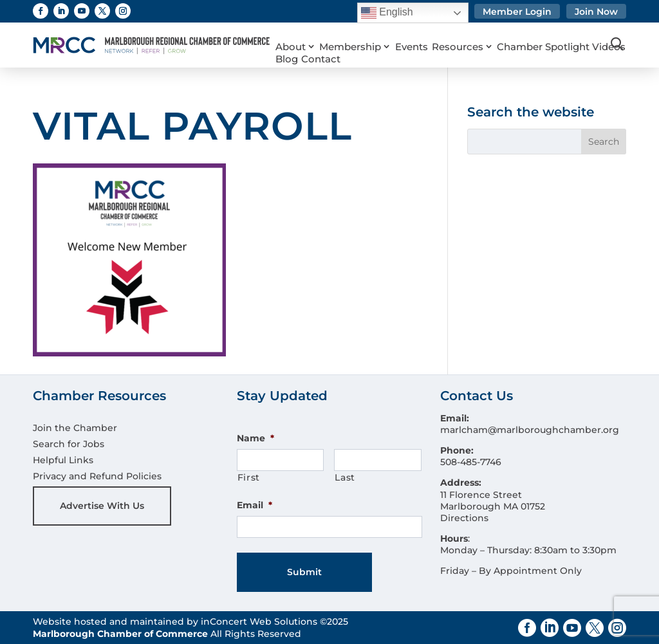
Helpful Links (63, 460)
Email (255, 505)
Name (255, 438)
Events (407, 31)
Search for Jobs (69, 444)
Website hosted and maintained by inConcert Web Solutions (175, 621)
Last (345, 477)
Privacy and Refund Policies (97, 476)
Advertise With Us (102, 506)
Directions (464, 518)
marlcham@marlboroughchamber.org (530, 430)
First (249, 477)
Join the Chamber (75, 428)
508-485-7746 (471, 462)
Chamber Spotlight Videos (332, 48)
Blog (406, 48)
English (387, 13)
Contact (441, 48)
